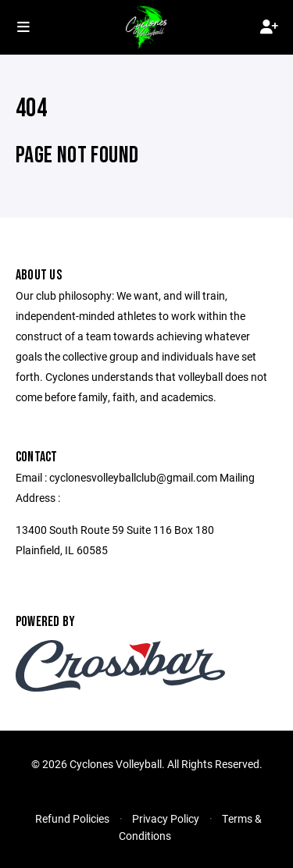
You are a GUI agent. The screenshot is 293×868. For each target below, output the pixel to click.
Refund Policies (72, 818)
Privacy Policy (166, 818)
